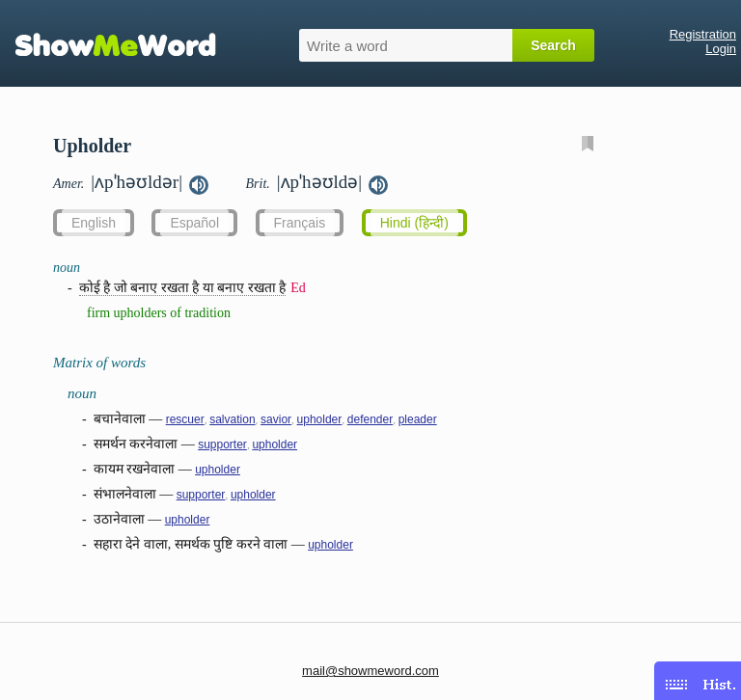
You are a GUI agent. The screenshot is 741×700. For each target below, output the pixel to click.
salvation (232, 419)
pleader (418, 419)
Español (194, 223)
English (94, 223)
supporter (222, 444)
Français (300, 223)
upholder (320, 419)
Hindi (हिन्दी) (414, 223)
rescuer (185, 419)
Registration (703, 34)
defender (370, 419)
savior (276, 419)
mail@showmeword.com (370, 671)
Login (721, 49)
